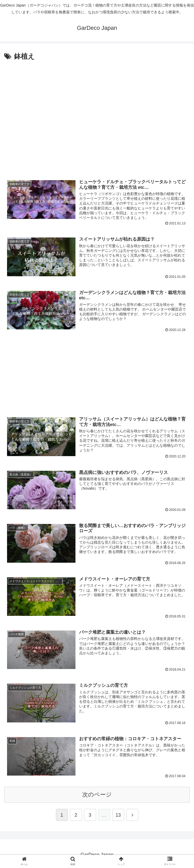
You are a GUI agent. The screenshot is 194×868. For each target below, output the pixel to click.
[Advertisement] (97, 121)
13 (118, 815)
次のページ (97, 795)
